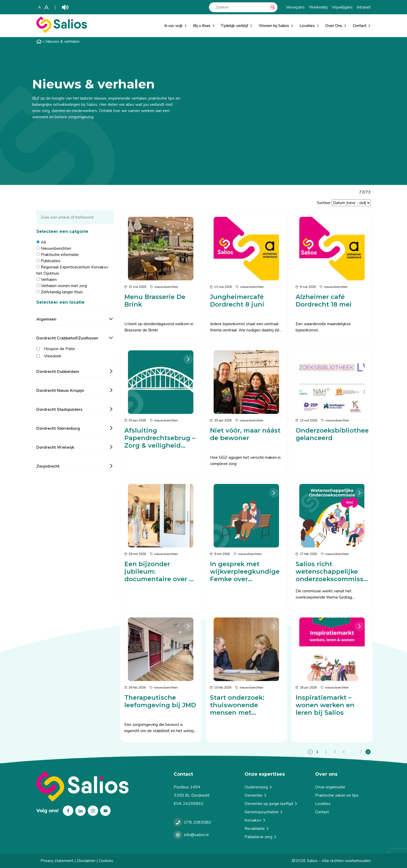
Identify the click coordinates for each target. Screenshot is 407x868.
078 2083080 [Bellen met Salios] (198, 822)
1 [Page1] (317, 752)
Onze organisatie (330, 787)
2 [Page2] (326, 752)
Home (39, 41)
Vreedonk (53, 356)
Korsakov (255, 820)
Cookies (106, 861)
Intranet (364, 7)
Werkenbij (318, 7)
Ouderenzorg (259, 787)
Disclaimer (86, 861)
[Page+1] (368, 752)
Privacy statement (57, 861)
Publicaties (51, 261)
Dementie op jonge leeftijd (271, 804)
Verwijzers (295, 7)
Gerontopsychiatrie (264, 812)
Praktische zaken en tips (337, 795)
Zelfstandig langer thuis (62, 292)
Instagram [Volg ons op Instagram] (93, 811)
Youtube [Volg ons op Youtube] (105, 811)
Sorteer (324, 203)
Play (65, 7)
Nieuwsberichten (56, 248)
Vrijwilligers (342, 7)
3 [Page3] (335, 752)
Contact (322, 812)
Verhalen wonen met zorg (64, 286)
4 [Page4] (344, 752)
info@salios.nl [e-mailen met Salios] (196, 835)
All (43, 242)
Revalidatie (257, 829)
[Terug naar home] (103, 786)
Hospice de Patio (59, 349)
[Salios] (62, 32)
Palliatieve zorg (261, 837)
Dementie (256, 795)
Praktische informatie (60, 255)
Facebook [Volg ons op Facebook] (68, 811)
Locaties (307, 26)
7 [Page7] (361, 752)
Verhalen (49, 280)
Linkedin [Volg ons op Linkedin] (80, 811)
